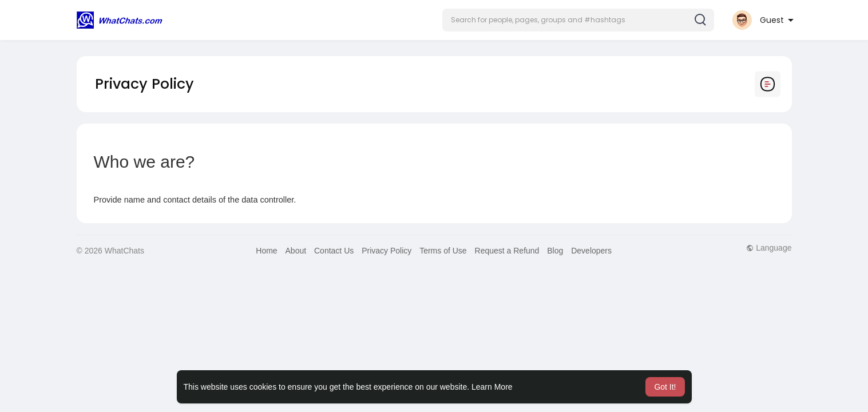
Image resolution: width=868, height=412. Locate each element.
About (296, 251)
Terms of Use (443, 251)
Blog (555, 251)
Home (266, 251)
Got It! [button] (665, 387)
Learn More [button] (492, 387)
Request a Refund (507, 251)
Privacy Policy (387, 251)
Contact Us (334, 251)
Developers (591, 251)
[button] (578, 20)
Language (769, 248)
